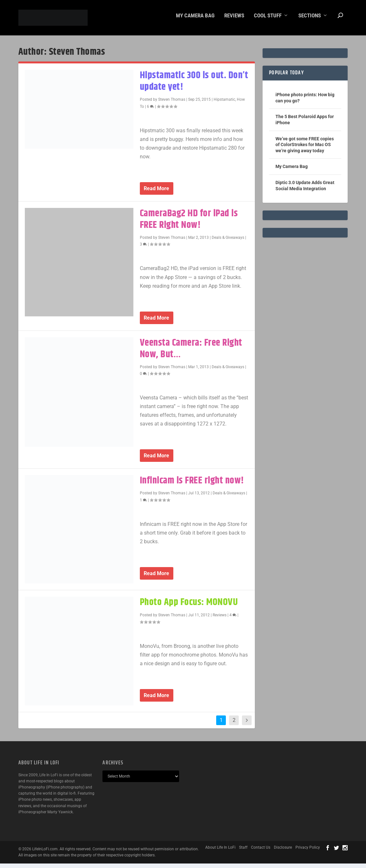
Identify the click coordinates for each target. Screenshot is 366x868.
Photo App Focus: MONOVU (189, 607)
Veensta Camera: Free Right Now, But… (191, 353)
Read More (156, 193)
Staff (243, 852)
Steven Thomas (172, 104)
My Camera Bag (195, 20)
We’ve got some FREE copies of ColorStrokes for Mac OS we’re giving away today (305, 149)
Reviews (234, 20)
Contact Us (261, 852)
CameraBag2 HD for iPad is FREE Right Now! (189, 224)
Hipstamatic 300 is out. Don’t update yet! (194, 86)
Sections (310, 20)
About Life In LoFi (220, 852)
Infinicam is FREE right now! (192, 485)
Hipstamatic (224, 104)
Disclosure (283, 852)
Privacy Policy (308, 852)
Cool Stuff (268, 20)
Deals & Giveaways (228, 242)
